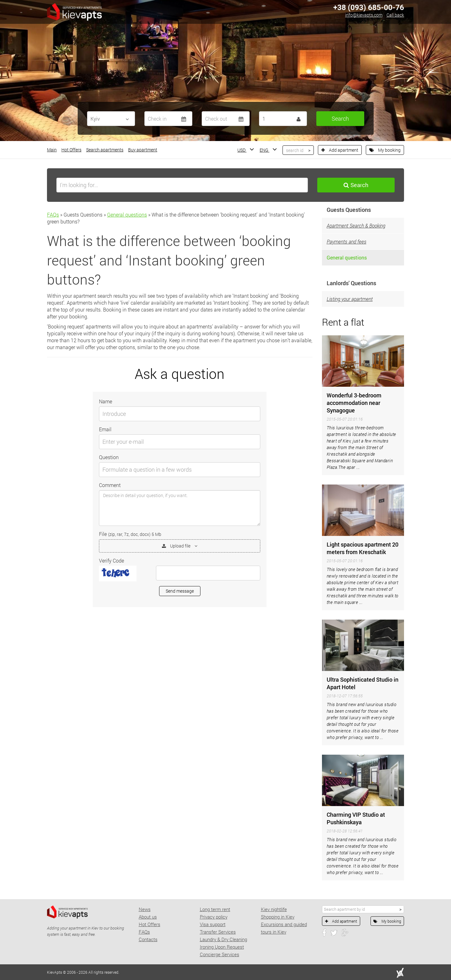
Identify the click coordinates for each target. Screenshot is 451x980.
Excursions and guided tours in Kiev (284, 928)
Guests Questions (349, 210)
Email (105, 429)
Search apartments (105, 150)
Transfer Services (218, 932)
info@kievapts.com (364, 15)
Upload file (180, 546)
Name (106, 401)
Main (52, 150)
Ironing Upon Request (222, 947)
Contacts (148, 939)
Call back (395, 15)
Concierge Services (220, 954)
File (130, 534)
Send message (180, 591)
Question (109, 457)
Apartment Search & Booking (356, 225)
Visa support (213, 924)
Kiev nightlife (274, 909)
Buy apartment (143, 150)
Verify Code (111, 561)
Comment (110, 485)
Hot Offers (71, 150)
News (145, 909)
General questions (127, 215)
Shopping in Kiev (278, 917)
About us (148, 917)
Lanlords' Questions (351, 283)
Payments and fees (347, 241)
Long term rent (215, 909)
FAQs (53, 215)
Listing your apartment (350, 299)
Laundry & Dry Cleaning (223, 939)
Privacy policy (214, 917)
